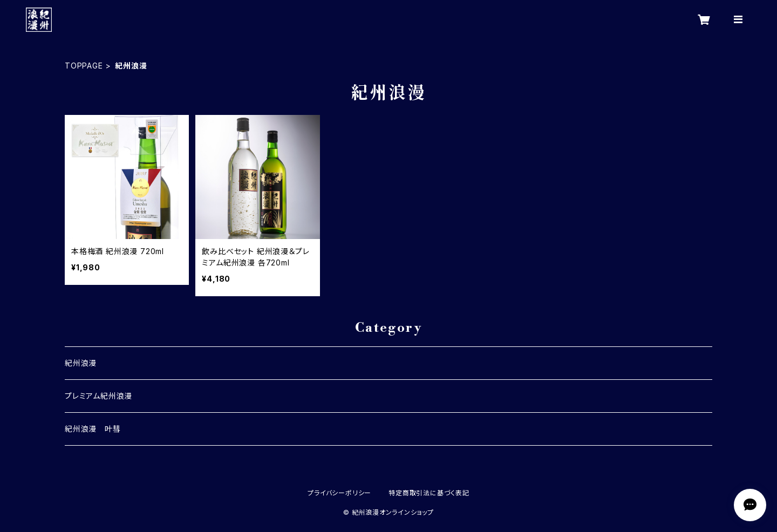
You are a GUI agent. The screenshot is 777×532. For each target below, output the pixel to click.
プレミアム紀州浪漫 (98, 396)
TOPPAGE (84, 66)
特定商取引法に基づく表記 (429, 493)
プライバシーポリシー (339, 493)
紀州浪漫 (81, 363)
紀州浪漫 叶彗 (93, 429)
